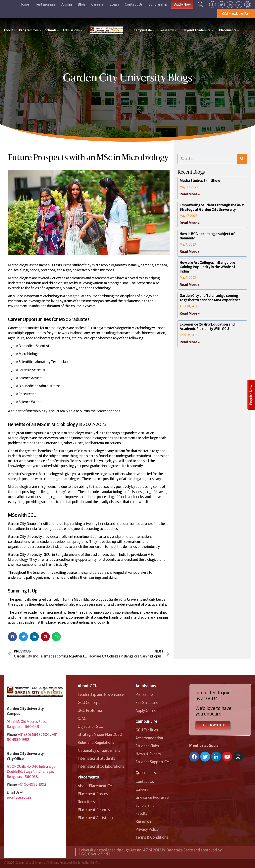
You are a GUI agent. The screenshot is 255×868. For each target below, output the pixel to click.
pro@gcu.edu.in (19, 798)
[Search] (242, 159)
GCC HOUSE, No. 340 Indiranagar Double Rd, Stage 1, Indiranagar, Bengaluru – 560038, (32, 772)
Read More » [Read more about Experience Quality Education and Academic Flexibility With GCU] (190, 342)
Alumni (67, 5)
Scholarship (158, 5)
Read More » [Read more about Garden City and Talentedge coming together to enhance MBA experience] (190, 314)
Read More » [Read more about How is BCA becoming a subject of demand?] (190, 252)
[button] (12, 637)
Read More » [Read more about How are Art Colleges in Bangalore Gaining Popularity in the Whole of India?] (190, 285)
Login (114, 5)
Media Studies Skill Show (200, 181)
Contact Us (134, 5)
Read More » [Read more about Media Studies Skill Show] (190, 194)
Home (24, 5)
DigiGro (95, 863)
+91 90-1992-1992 (32, 785)
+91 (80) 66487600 (34, 735)
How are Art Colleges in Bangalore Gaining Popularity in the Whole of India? (207, 267)
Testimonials (45, 5)
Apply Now (182, 5)
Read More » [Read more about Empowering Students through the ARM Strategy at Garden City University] (190, 223)
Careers (98, 5)
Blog (82, 5)
